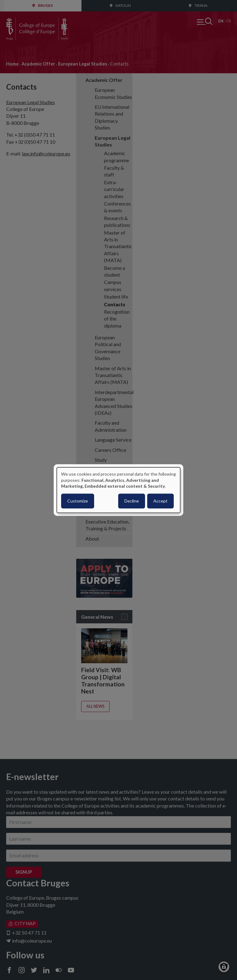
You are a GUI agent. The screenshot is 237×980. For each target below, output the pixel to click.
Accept (160, 501)
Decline (132, 501)
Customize (78, 501)
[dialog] (118, 490)
